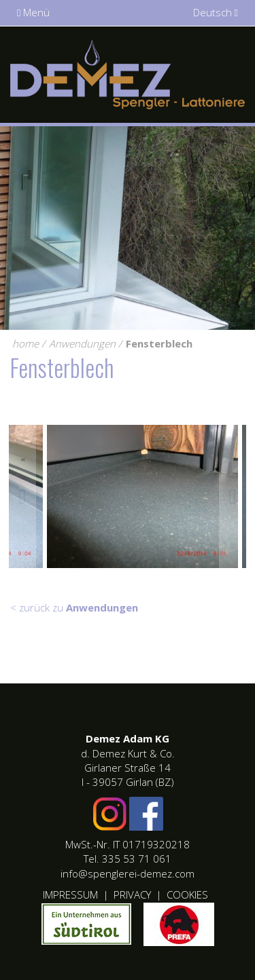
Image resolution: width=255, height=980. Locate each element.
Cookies (187, 894)
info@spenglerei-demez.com (128, 873)
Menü (33, 12)
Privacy (132, 894)
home (26, 343)
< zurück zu (74, 607)
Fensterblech (159, 343)
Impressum (70, 894)
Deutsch (216, 12)
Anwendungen (82, 343)
